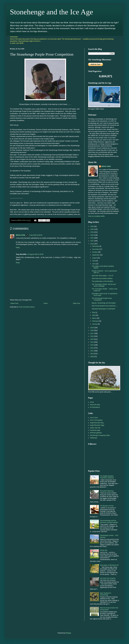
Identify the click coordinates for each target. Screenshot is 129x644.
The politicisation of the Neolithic (102, 281)
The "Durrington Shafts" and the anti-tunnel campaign (104, 285)
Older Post (76, 303)
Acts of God (94, 418)
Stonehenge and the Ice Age (51, 12)
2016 (92, 336)
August (95, 258)
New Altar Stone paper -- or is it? (103, 276)
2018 (92, 330)
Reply (18, 248)
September (96, 255)
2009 (92, 357)
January (95, 324)
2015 (92, 339)
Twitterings (93, 438)
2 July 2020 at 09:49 (36, 235)
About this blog (95, 405)
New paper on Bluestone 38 (109, 565)
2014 (92, 342)
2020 (92, 244)
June (94, 264)
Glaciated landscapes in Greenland (103, 309)
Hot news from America (108, 578)
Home (46, 303)
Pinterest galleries (96, 433)
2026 (92, 226)
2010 (92, 354)
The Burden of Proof (107, 506)
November (96, 249)
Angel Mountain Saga (97, 425)
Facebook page (95, 430)
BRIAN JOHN (21, 235)
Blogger (68, 633)
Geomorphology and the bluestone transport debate (109, 521)
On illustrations (95, 407)
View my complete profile (96, 216)
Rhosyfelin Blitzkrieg (107, 491)
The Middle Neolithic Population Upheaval (107, 477)
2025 (92, 229)
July (94, 261)
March (94, 318)
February (95, 321)
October (95, 252)
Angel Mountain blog (97, 423)
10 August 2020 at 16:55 (35, 254)
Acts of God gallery (96, 420)
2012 (92, 348)
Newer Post (14, 303)
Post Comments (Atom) (27, 307)
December (96, 246)
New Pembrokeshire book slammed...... (105, 306)
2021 (92, 241)
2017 (92, 333)
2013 (92, 345)
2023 (92, 235)
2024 (92, 232)
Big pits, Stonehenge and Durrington (104, 303)
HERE (22, 43)
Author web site (95, 428)
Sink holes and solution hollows (102, 278)
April (94, 315)
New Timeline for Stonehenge (106, 594)
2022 (92, 238)
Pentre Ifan (104, 550)
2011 (92, 351)
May (94, 312)
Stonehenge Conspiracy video (100, 435)
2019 (92, 328)
